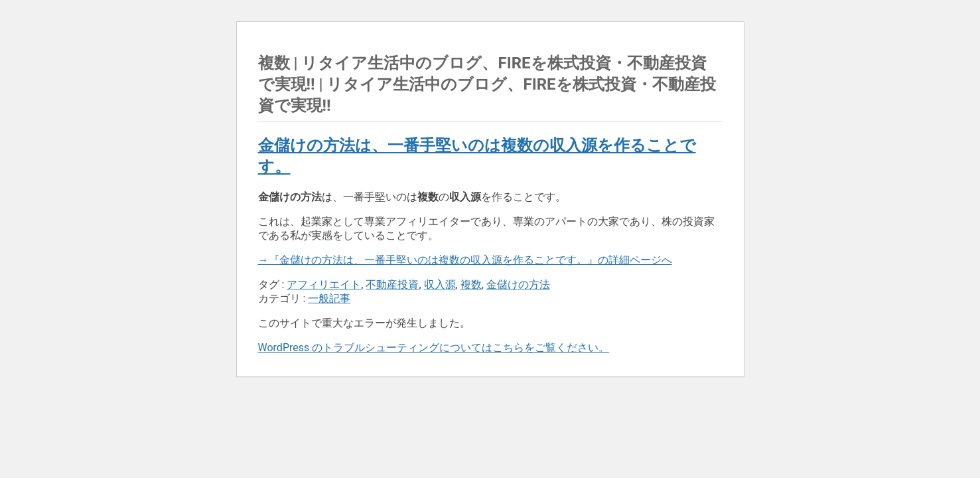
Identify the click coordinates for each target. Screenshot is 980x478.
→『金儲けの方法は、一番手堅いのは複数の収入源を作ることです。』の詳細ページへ (465, 260)
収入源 (440, 284)
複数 (471, 284)
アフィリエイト (324, 284)
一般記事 (329, 298)
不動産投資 (392, 284)
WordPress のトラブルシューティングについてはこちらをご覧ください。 (434, 348)
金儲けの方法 (518, 284)
